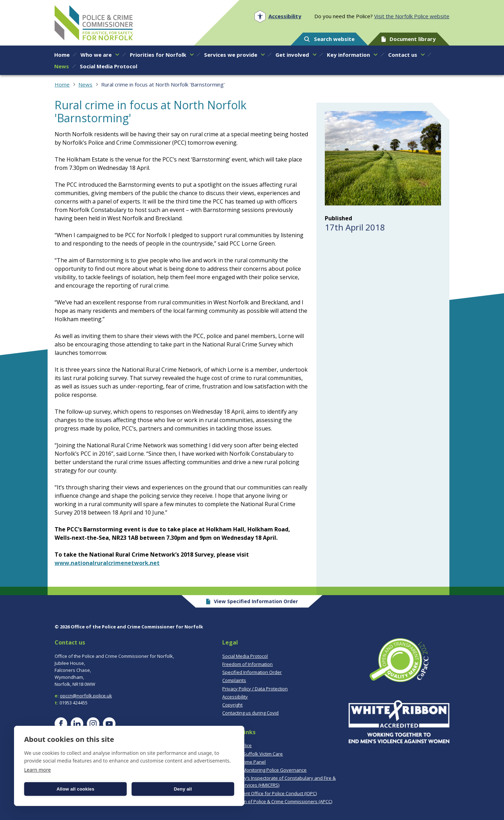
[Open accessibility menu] (278, 16)
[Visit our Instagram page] (93, 724)
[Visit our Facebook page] (61, 724)
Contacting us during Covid (250, 713)
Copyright (232, 705)
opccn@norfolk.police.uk (86, 696)
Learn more (37, 770)
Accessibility (235, 697)
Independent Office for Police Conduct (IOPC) (269, 793)
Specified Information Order (252, 672)
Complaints (234, 680)
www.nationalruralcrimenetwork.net (107, 563)
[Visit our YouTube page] (109, 724)
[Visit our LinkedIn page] (77, 724)
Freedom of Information (247, 664)
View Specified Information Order (252, 601)
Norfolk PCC (94, 23)
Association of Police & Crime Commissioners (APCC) (277, 801)
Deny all (183, 789)
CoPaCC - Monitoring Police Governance (264, 770)
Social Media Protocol (245, 656)
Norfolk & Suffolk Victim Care (253, 754)
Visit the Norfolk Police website (412, 16)
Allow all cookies (75, 789)
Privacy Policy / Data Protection (255, 689)
